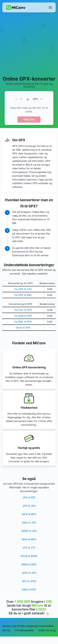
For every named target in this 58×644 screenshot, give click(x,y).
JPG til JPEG (29, 581)
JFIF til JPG (29, 506)
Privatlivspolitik (24, 630)
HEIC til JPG (29, 523)
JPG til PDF (29, 497)
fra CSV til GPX (23, 310)
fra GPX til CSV (23, 289)
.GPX (35, 99)
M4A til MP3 (29, 539)
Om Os (6, 630)
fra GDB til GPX (23, 316)
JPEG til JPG (29, 573)
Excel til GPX (23, 328)
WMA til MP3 (29, 564)
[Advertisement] (29, 44)
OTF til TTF (29, 548)
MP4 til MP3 (29, 514)
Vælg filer (29, 119)
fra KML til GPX (23, 322)
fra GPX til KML (23, 295)
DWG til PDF (29, 590)
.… (17, 99)
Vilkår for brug (47, 630)
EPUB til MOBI (29, 556)
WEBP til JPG (29, 531)
